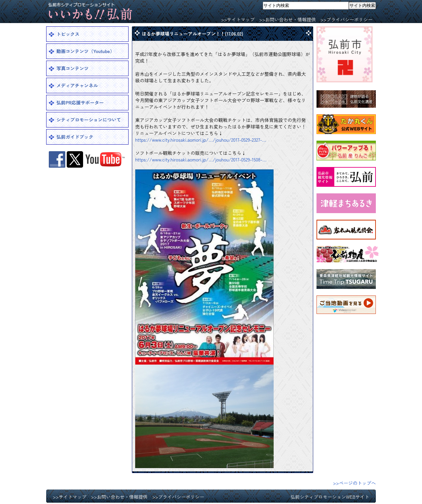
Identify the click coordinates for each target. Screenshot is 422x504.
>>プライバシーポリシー (347, 19)
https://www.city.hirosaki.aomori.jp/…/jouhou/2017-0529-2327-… (201, 140)
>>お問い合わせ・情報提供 (287, 19)
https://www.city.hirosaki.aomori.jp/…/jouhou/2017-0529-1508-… (201, 159)
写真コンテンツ (73, 68)
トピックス (68, 34)
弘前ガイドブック (75, 137)
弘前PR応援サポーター (80, 102)
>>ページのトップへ (354, 483)
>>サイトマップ (238, 19)
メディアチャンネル (77, 85)
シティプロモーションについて (89, 120)
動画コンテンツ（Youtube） (85, 51)
